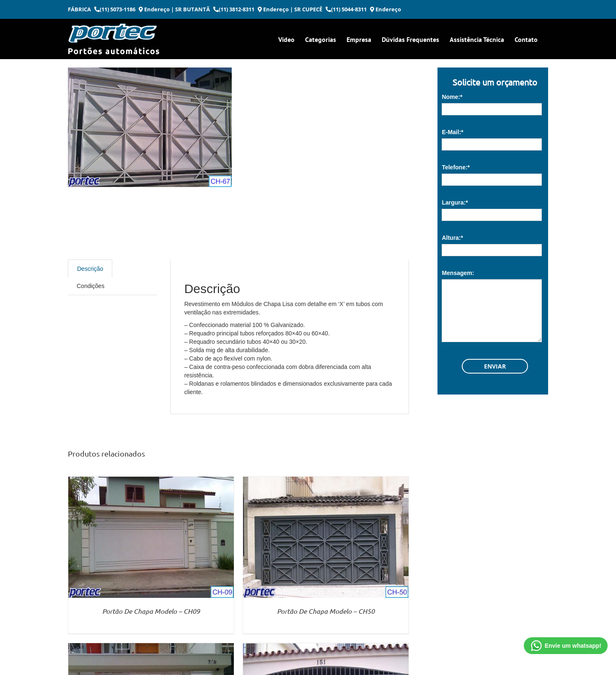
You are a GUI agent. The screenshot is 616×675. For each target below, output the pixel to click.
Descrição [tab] (90, 269)
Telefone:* (456, 167)
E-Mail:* (452, 132)
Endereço (154, 9)
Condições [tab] (91, 286)
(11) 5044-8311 (346, 9)
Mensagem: (458, 273)
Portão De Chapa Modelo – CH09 (151, 611)
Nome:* (452, 97)
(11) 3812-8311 (234, 9)
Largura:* (455, 202)
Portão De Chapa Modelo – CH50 (326, 611)
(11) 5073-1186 (115, 9)
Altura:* (452, 238)
